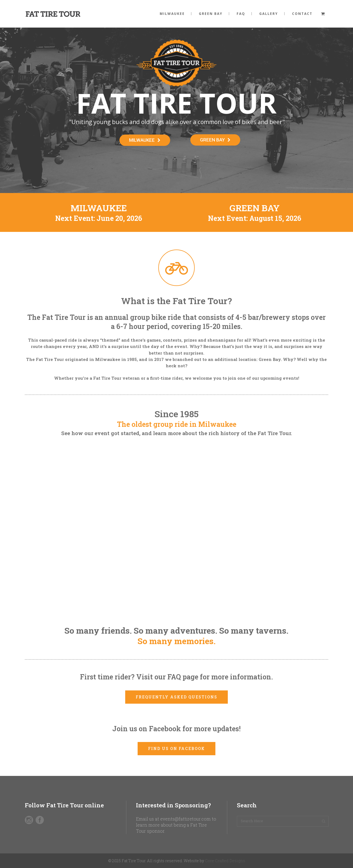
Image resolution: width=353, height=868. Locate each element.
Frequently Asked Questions (176, 697)
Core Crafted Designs (225, 861)
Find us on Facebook (176, 748)
